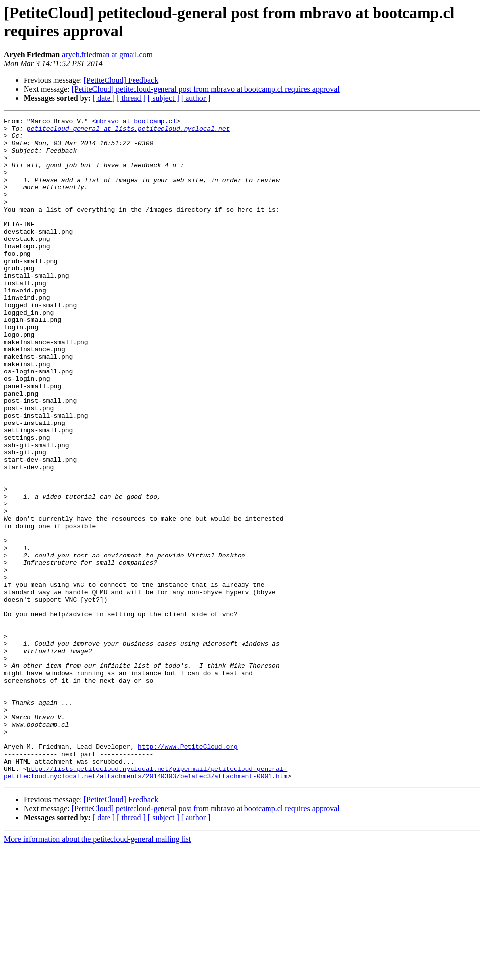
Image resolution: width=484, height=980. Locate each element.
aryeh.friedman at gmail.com (107, 55)
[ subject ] (163, 98)
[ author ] (196, 98)
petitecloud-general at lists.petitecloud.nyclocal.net (128, 131)
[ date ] (104, 98)
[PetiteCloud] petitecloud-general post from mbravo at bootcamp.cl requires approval (206, 89)
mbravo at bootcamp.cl (136, 122)
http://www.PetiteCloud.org (188, 873)
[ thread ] (131, 98)
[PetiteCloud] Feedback (121, 80)
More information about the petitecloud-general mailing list (97, 971)
